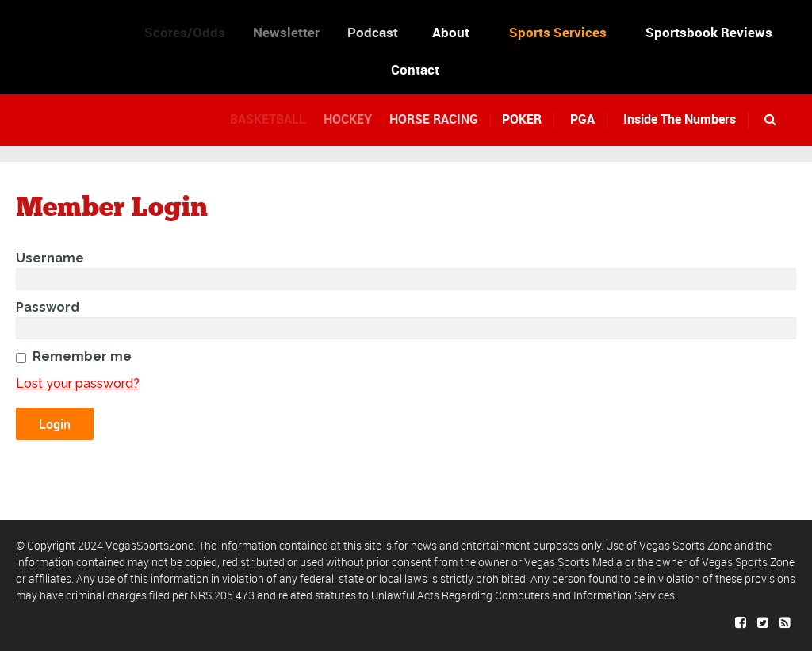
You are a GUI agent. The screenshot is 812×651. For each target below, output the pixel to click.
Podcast (381, 32)
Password (48, 307)
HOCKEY (357, 119)
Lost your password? (78, 383)
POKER (525, 119)
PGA (582, 119)
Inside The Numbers (680, 119)
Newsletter (295, 32)
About (454, 32)
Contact (415, 69)
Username (50, 258)
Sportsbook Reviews (709, 32)
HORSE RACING (442, 119)
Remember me (82, 356)
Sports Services (558, 32)
